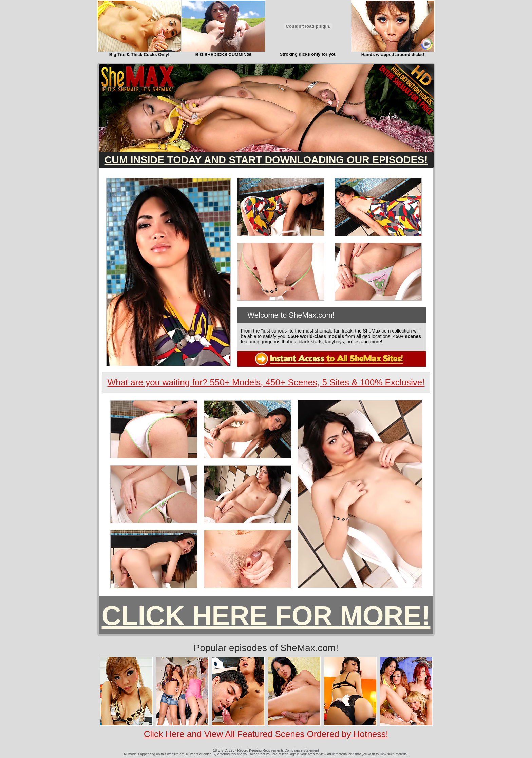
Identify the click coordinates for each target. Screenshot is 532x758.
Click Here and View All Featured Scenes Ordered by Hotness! (266, 734)
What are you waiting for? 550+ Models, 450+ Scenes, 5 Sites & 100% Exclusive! (266, 382)
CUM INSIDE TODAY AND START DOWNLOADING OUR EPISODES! (266, 160)
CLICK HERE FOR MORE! (266, 616)
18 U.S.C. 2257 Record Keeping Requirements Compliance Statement (266, 750)
